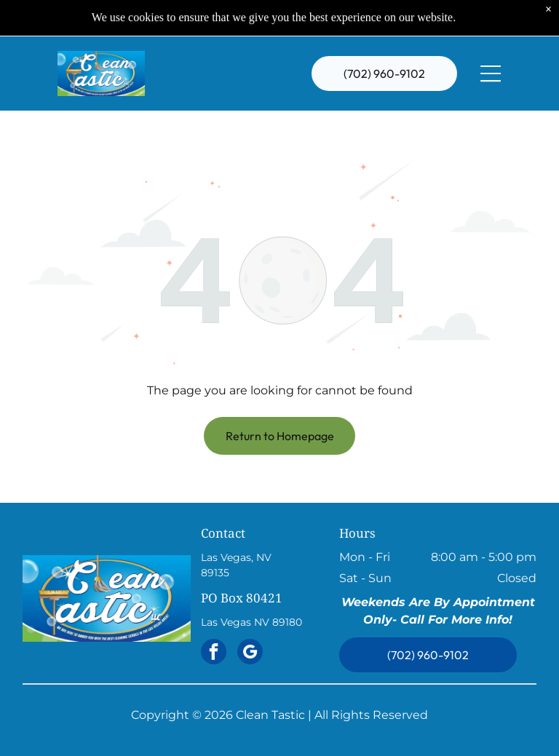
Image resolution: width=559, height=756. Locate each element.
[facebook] (214, 653)
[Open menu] (491, 45)
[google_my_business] (250, 653)
